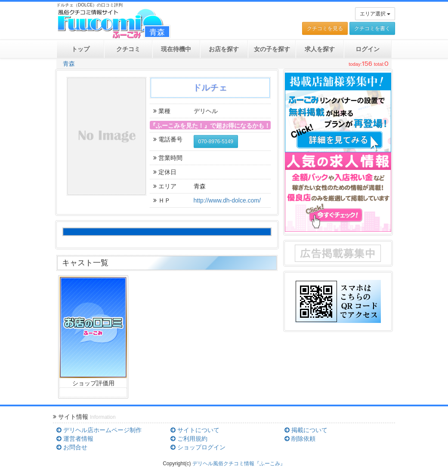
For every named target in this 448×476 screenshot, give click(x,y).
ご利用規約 (189, 439)
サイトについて (195, 430)
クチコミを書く (372, 28)
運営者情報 (75, 439)
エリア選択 (375, 14)
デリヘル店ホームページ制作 (99, 430)
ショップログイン (198, 447)
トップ (80, 49)
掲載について (306, 430)
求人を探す (320, 49)
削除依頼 (300, 439)
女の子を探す (272, 49)
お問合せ (72, 447)
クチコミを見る (325, 28)
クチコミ (128, 49)
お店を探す (224, 49)
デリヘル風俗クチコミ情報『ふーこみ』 (239, 464)
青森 (69, 64)
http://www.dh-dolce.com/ (227, 200)
